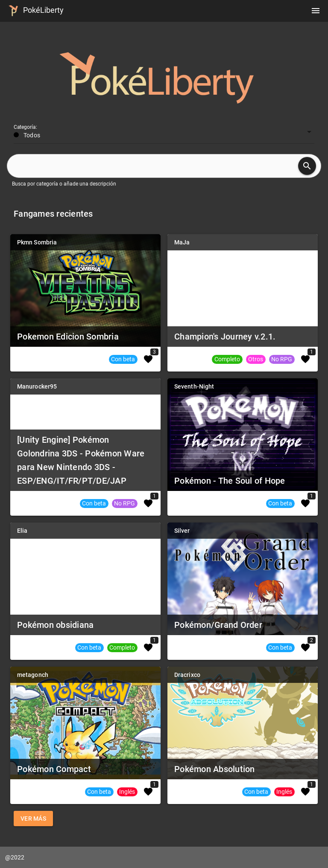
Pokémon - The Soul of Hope (230, 481)
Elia (22, 531)
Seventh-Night (194, 386)
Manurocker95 (37, 386)
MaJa (182, 242)
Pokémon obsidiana (55, 625)
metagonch (33, 675)
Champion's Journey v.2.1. (225, 337)
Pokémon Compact (54, 769)
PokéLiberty (34, 11)
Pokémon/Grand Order (218, 625)
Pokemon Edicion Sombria (68, 337)
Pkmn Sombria (37, 242)
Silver (182, 531)
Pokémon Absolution (215, 769)
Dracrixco (187, 675)
